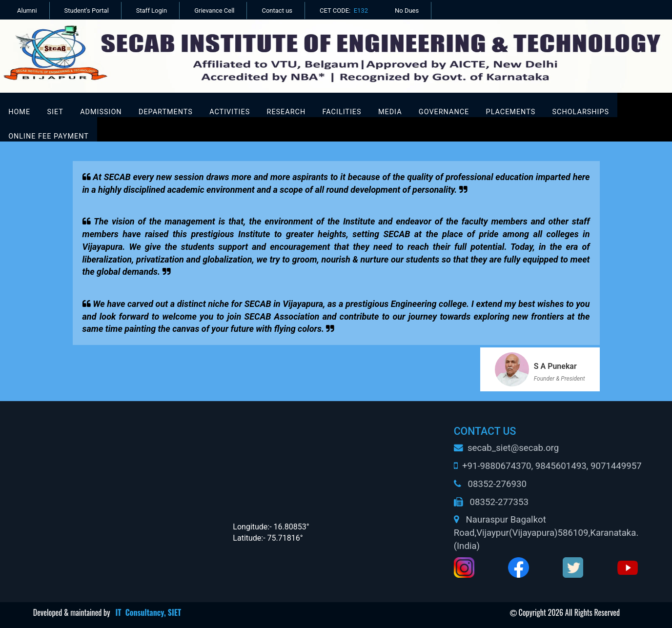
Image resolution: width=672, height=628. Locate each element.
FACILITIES (342, 112)
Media (390, 112)
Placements (511, 112)
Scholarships (581, 112)
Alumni (27, 10)
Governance (444, 112)
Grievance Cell (214, 10)
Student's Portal (87, 10)
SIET (55, 112)
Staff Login (152, 10)
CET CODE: (344, 10)
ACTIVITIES (230, 112)
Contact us (277, 10)
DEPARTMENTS (166, 112)
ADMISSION (101, 112)
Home (19, 112)
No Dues (407, 10)
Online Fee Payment (49, 136)
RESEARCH (286, 112)
